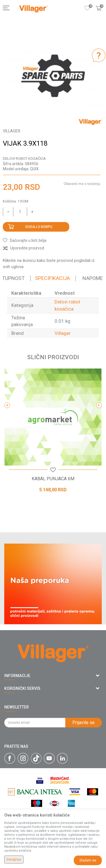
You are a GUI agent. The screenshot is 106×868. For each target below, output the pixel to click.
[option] (53, 76)
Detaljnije (14, 860)
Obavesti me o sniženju (82, 184)
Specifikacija (52, 278)
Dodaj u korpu (39, 227)
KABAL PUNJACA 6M (53, 479)
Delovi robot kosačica (24, 159)
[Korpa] (99, 14)
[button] (25, 240)
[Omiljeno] (87, 8)
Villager (63, 333)
